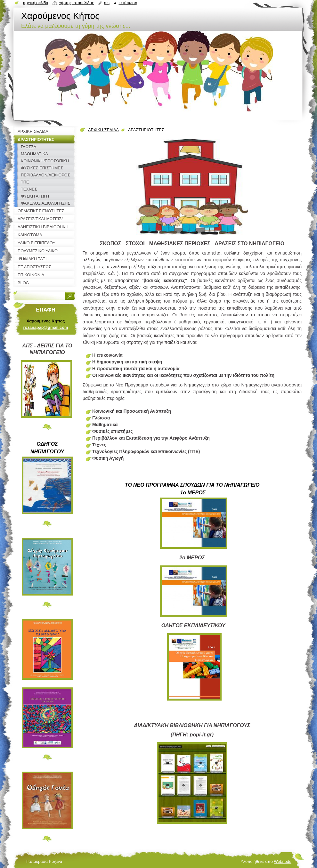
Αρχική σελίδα (36, 3)
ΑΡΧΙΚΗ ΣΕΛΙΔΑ (103, 130)
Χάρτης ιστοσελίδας (76, 3)
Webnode (283, 861)
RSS (107, 3)
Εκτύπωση (128, 3)
